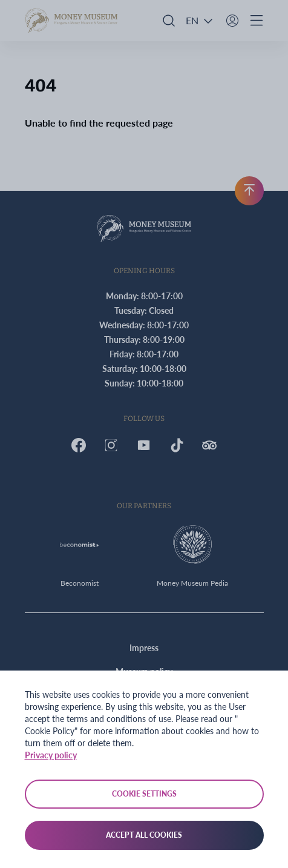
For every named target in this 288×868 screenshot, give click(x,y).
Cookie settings (144, 794)
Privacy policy (51, 755)
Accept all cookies (144, 835)
